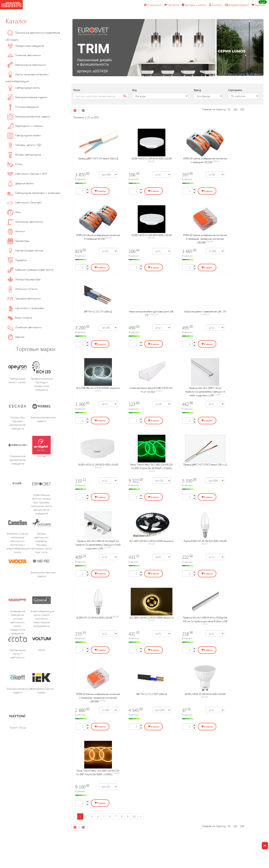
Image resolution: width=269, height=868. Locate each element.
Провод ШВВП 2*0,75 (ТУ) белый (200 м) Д (98, 158)
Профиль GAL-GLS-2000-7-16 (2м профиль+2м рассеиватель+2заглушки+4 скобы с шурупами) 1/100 (205, 392)
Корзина (258, 5)
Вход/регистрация (237, 5)
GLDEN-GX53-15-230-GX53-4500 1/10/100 (98, 464)
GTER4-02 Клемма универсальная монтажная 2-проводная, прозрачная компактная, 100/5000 (98, 698)
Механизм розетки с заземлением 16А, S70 (205, 311)
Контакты (215, 5)
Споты (15, 164)
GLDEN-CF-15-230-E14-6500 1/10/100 (94, 617)
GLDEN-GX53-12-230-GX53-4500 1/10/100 (152, 158)
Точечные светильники (24, 55)
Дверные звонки (21, 183)
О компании (153, 5)
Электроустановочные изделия (29, 116)
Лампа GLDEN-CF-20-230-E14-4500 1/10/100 (205, 541)
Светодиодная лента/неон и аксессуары (34, 193)
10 (134, 816)
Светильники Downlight (24, 202)
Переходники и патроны (25, 126)
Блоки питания (20, 318)
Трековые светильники (24, 298)
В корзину (100, 191)
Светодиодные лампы (24, 88)
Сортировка (235, 90)
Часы (14, 212)
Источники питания (22, 289)
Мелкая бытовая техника (25, 250)
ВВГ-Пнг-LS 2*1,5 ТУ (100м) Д (98, 311)
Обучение (172, 5)
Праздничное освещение (26, 46)
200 (242, 109)
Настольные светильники (25, 222)
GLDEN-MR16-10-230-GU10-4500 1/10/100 (205, 694)
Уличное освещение (23, 107)
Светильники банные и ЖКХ (27, 174)
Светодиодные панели (24, 135)
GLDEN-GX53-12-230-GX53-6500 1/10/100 (152, 235)
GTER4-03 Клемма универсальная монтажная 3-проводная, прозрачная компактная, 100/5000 (205, 239)
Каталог (16, 21)
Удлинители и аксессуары (26, 308)
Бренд (197, 90)
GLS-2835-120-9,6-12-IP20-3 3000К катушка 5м (152, 617)
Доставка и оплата (194, 5)
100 (235, 109)
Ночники (16, 231)
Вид (134, 90)
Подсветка (17, 260)
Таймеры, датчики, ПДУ (24, 145)
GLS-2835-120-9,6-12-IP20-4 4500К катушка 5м (152, 541)
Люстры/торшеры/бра (24, 279)
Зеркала (16, 337)
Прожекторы (18, 241)
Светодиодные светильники (27, 65)
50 (229, 109)
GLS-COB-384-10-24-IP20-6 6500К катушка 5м (98, 388)
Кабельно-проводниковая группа (30, 270)
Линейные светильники (25, 327)
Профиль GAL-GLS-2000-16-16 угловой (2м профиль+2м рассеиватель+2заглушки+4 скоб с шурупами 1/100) (98, 545)
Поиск (77, 90)
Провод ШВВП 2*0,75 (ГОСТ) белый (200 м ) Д (205, 464)
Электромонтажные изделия (27, 97)
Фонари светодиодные (24, 154)
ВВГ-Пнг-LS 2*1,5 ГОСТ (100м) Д (152, 694)
